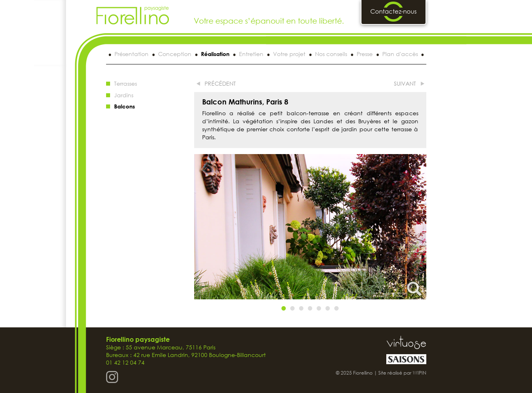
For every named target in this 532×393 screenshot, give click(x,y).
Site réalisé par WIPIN (402, 373)
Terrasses (125, 83)
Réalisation (215, 54)
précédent (220, 83)
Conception (175, 54)
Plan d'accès (400, 54)
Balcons (124, 106)
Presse (365, 54)
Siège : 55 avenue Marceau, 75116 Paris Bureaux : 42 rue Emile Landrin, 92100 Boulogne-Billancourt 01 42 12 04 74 (186, 351)
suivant (405, 83)
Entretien (251, 54)
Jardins (124, 95)
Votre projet (289, 54)
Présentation (131, 54)
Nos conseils (331, 54)
